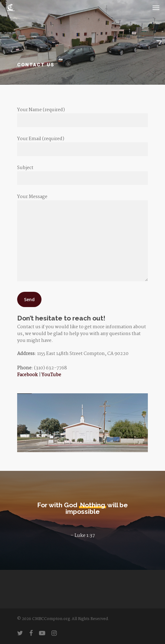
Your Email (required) (83, 146)
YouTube (51, 375)
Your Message (83, 238)
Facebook (27, 375)
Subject (83, 175)
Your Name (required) (83, 117)
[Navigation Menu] (156, 7)
